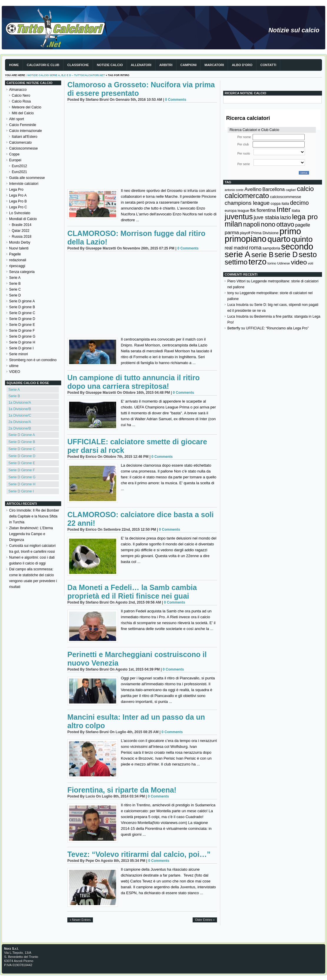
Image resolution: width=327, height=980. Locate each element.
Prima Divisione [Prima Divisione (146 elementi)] (265, 233)
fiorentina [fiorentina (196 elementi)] (266, 210)
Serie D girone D (22, 319)
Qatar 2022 (21, 231)
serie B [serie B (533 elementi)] (263, 255)
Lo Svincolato (20, 213)
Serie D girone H (22, 342)
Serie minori (19, 354)
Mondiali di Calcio (23, 219)
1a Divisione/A (20, 403)
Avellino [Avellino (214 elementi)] (253, 189)
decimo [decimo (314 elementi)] (299, 203)
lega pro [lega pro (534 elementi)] (305, 217)
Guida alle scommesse (27, 178)
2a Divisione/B (20, 428)
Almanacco (18, 90)
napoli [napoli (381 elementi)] (252, 225)
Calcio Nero (21, 96)
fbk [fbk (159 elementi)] (253, 210)
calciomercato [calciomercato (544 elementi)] (247, 196)
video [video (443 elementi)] (299, 262)
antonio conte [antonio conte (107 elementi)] (234, 190)
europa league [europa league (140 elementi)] (237, 211)
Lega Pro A (18, 195)
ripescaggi (17, 266)
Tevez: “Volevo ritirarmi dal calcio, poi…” (139, 854)
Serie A (15, 278)
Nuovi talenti (19, 248)
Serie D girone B (22, 307)
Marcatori (214, 65)
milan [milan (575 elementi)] (233, 224)
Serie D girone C (22, 313)
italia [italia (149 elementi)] (296, 211)
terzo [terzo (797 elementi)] (257, 262)
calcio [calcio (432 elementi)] (305, 189)
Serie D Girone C (22, 449)
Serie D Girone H (22, 484)
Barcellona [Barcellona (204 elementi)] (273, 189)
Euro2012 (19, 166)
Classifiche (78, 65)
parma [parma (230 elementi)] (232, 233)
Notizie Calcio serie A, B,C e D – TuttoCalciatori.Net (66, 75)
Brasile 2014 (22, 225)
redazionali (18, 260)
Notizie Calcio (110, 65)
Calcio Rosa (21, 101)
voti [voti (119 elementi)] (311, 263)
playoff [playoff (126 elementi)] (245, 233)
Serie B (15, 284)
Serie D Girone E (22, 463)
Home (14, 65)
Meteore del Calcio (26, 107)
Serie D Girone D (22, 456)
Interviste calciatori (24, 184)
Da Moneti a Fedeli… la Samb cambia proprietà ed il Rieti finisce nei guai (132, 592)
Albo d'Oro (242, 65)
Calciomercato (20, 143)
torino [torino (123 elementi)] (272, 263)
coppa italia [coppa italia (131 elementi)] (280, 204)
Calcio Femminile (23, 125)
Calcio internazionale (25, 131)
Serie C (15, 289)
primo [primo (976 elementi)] (290, 231)
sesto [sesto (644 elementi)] (308, 254)
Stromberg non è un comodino (33, 360)
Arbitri (166, 65)
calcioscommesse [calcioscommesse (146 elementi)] (286, 197)
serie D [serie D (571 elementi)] (286, 254)
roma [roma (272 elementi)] (255, 248)
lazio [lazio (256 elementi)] (285, 217)
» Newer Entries (80, 920)
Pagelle (15, 254)
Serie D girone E (22, 325)
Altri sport (17, 119)
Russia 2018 (22, 237)
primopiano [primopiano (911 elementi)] (246, 239)
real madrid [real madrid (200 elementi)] (236, 248)
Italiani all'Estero (25, 137)
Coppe (14, 154)
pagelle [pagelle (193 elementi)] (303, 225)
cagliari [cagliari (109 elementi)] (291, 190)
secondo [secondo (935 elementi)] (297, 247)
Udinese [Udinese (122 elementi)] (284, 263)
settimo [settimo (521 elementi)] (236, 262)
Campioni (188, 65)
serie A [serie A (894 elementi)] (237, 254)
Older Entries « (205, 920)
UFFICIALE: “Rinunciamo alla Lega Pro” (277, 328)
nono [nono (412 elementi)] (268, 224)
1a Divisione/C (20, 416)
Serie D (15, 295)
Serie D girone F (22, 331)
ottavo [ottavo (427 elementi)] (285, 224)
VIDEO (15, 372)
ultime (14, 366)
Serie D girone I (21, 348)
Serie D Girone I (21, 491)
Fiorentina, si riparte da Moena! (122, 790)
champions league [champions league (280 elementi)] (247, 203)
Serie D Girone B (22, 442)
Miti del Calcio (23, 113)
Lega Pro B (18, 201)
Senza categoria (22, 272)
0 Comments (176, 100)
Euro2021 (19, 172)
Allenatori (141, 65)
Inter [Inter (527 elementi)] (283, 209)
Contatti (268, 65)
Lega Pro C (18, 207)
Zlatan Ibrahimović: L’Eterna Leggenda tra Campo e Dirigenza (31, 534)
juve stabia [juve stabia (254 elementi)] (266, 217)
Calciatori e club (43, 65)
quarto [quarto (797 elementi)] (279, 239)
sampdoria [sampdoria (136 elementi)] (271, 248)
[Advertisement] (142, 147)
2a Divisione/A (20, 422)
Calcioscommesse (23, 148)
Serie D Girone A (22, 435)
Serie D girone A (22, 301)
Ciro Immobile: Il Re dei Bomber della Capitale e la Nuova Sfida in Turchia (34, 516)
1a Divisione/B (20, 409)
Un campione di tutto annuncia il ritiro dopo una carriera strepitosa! (134, 382)
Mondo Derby (20, 242)
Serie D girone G (22, 336)
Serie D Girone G (22, 477)
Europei (15, 160)
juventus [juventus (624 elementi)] (239, 217)
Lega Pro (16, 190)
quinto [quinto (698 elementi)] (302, 239)
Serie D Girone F (22, 470)
